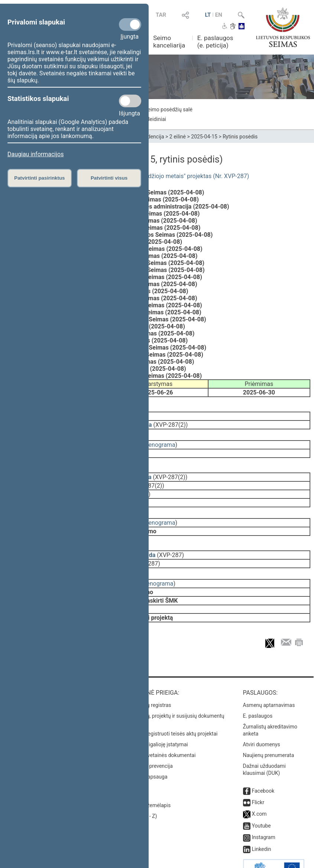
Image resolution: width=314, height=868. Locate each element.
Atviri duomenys (262, 724)
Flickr (258, 782)
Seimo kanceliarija (169, 42)
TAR (161, 15)
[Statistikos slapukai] (130, 101)
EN (219, 15)
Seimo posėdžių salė (168, 109)
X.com (259, 793)
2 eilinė (178, 137)
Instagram (263, 816)
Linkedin (261, 828)
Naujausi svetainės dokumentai (160, 734)
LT (208, 15)
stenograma (159, 440)
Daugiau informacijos (35, 154)
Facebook (263, 770)
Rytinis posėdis (240, 137)
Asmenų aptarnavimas (269, 684)
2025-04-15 (204, 137)
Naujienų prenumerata (269, 734)
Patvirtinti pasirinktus (39, 178)
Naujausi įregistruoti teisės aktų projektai (171, 713)
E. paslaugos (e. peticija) (215, 42)
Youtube (261, 805)
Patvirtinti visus (109, 178)
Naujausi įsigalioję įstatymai (156, 724)
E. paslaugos (258, 695)
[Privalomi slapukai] (130, 24)
